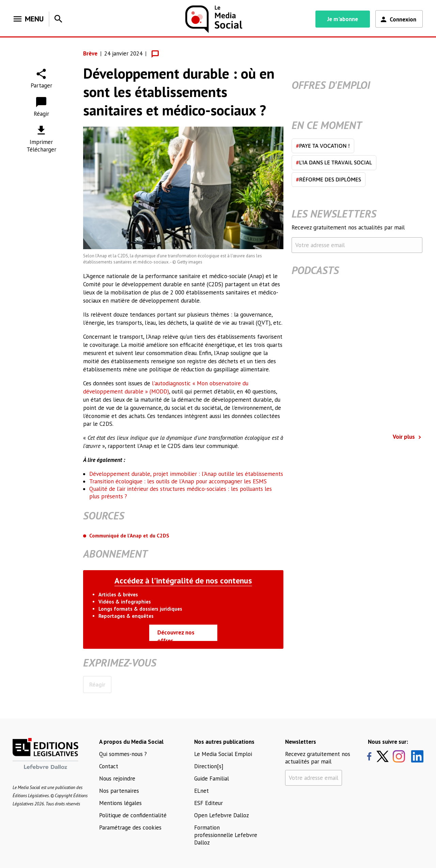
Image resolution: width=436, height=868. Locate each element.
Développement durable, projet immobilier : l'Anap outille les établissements (186, 474)
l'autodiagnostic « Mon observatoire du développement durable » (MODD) (166, 387)
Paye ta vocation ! (323, 146)
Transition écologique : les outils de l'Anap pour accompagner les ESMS (178, 481)
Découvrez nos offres (176, 635)
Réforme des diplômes (329, 179)
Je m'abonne (343, 19)
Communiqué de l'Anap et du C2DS (129, 536)
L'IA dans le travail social (334, 162)
